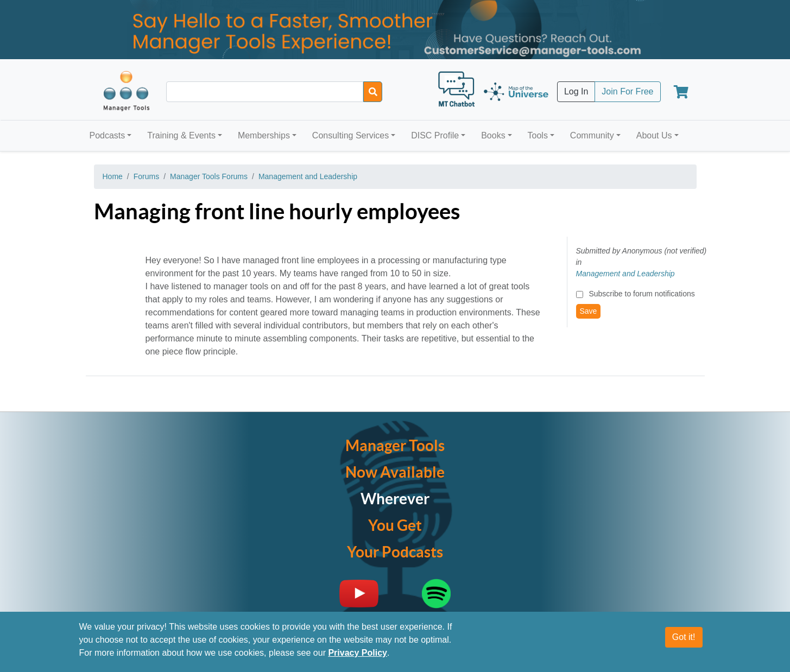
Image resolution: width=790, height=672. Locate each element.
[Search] (373, 92)
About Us (654, 135)
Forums (146, 176)
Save (589, 311)
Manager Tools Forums (209, 176)
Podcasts (108, 135)
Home (113, 176)
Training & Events (181, 135)
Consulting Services (350, 135)
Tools (538, 135)
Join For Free (627, 91)
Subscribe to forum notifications (642, 294)
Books (493, 135)
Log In (576, 91)
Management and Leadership (308, 176)
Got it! (684, 638)
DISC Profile (435, 135)
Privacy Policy (358, 653)
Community (592, 135)
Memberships (264, 135)
